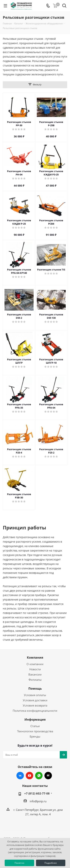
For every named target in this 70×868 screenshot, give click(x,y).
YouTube (29, 776)
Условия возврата (35, 705)
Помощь (35, 688)
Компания (35, 657)
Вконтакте (20, 776)
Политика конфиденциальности (35, 711)
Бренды (35, 736)
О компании (35, 664)
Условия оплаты (35, 695)
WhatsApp (39, 776)
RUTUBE (48, 776)
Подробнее (51, 863)
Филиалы (35, 680)
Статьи (35, 726)
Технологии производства (35, 731)
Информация (35, 719)
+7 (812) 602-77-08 (37, 793)
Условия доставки (35, 700)
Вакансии (35, 674)
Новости (35, 669)
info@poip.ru (38, 801)
